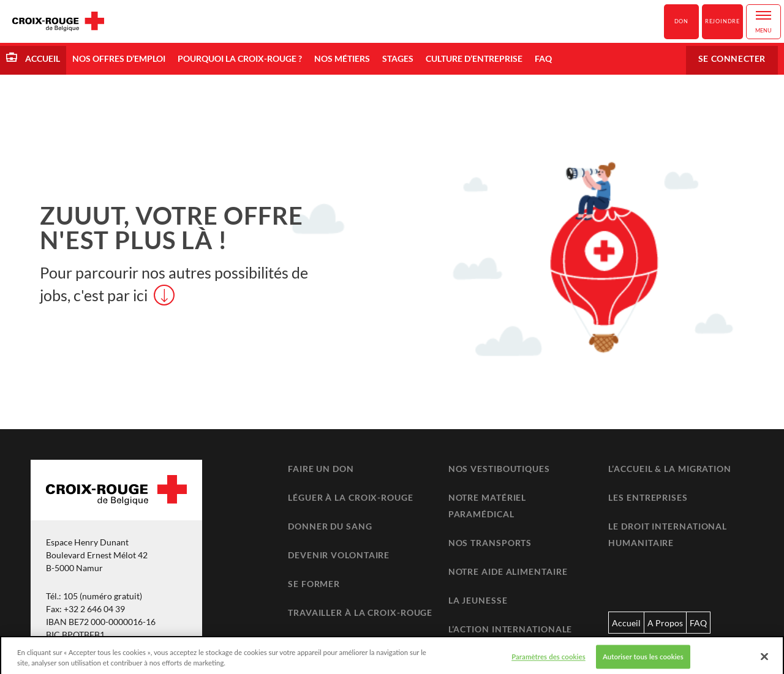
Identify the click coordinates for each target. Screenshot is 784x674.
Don (681, 21)
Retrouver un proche (344, 641)
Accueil (42, 58)
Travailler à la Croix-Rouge (360, 612)
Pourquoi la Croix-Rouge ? (240, 58)
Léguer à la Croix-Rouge (351, 497)
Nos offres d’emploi (119, 58)
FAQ (543, 58)
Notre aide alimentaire (508, 571)
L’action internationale (511, 629)
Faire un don (321, 469)
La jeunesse (478, 600)
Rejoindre (722, 21)
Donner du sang (330, 526)
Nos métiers (342, 58)
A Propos (665, 623)
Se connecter (732, 58)
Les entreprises (648, 497)
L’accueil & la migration (670, 469)
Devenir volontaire (339, 555)
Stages (398, 58)
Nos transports (490, 543)
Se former (314, 584)
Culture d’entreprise (474, 58)
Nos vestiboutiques (499, 469)
